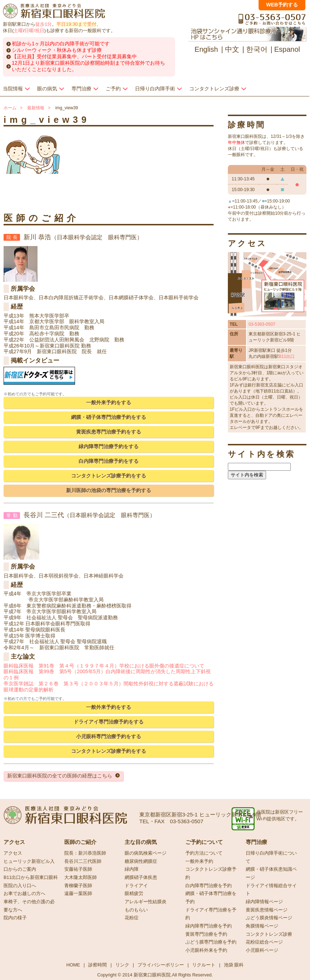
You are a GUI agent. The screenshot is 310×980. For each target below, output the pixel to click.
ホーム (10, 108)
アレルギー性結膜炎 (146, 902)
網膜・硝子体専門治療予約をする (109, 417)
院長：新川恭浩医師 (85, 853)
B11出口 (287, 356)
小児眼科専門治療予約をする (109, 736)
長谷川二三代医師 (83, 861)
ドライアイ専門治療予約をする (109, 722)
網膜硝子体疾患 (141, 877)
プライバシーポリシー (161, 965)
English (206, 49)
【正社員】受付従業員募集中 (44, 56)
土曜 (18, 31)
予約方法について (204, 853)
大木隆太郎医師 (81, 877)
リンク (122, 965)
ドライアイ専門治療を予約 (211, 914)
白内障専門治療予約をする (109, 461)
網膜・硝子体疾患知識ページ (271, 873)
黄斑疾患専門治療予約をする (109, 432)
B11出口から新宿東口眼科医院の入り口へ (31, 882)
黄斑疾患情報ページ (267, 910)
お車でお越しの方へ (24, 894)
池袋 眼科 (234, 965)
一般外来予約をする (109, 402)
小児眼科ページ (262, 950)
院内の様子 (15, 918)
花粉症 (132, 918)
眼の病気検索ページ (146, 853)
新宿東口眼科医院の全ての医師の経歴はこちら (60, 776)
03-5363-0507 (262, 324)
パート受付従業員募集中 (109, 56)
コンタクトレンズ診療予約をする (109, 476)
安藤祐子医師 (78, 869)
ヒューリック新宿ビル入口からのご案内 (29, 866)
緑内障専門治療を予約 (209, 926)
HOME (73, 965)
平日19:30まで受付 (76, 24)
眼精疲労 (134, 894)
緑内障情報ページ (264, 902)
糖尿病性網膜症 (141, 861)
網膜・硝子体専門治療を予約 (211, 898)
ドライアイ (136, 886)
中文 (232, 49)
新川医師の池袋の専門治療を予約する (109, 490)
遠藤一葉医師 (78, 894)
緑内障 (132, 869)
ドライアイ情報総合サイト (271, 890)
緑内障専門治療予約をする (109, 446)
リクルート (204, 965)
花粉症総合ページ (264, 942)
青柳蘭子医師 (78, 886)
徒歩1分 (44, 24)
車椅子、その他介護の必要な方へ (29, 906)
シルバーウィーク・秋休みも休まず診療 (57, 50)
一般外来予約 (199, 861)
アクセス (13, 853)
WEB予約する (282, 5)
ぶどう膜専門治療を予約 (211, 942)
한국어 (257, 49)
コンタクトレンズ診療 (269, 934)
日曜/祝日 (34, 31)
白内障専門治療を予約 (209, 886)
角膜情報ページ (262, 926)
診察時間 (97, 965)
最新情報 (36, 108)
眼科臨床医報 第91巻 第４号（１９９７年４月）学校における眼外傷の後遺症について (104, 666)
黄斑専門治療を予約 (206, 934)
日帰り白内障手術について (271, 857)
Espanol (287, 49)
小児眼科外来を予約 (206, 950)
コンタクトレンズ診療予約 (211, 873)
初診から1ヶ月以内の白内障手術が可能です (61, 44)
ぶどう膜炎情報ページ (269, 918)
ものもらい (136, 910)
